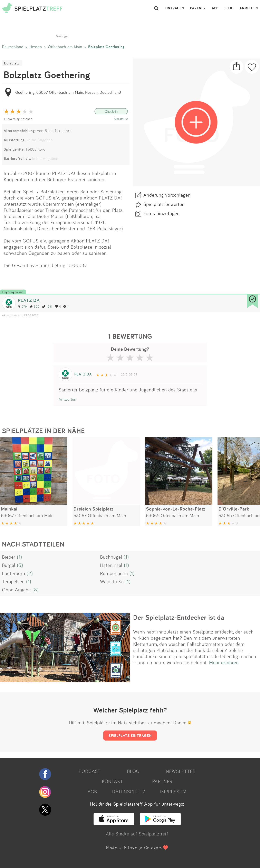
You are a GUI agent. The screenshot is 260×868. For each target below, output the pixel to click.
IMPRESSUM (173, 791)
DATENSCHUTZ (129, 791)
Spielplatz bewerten (164, 204)
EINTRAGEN (174, 8)
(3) (20, 565)
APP (215, 8)
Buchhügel (111, 557)
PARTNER (198, 8)
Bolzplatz (12, 63)
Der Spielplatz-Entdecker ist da (179, 617)
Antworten (68, 399)
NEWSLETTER (181, 771)
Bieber (9, 557)
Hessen (36, 47)
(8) (36, 590)
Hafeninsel (111, 565)
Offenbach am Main (65, 47)
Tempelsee (13, 581)
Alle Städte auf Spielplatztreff (137, 834)
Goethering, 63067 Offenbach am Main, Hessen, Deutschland (68, 92)
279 (22, 306)
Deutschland (13, 47)
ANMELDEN (249, 8)
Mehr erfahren (224, 662)
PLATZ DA (29, 300)
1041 (47, 306)
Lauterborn (14, 573)
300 (35, 306)
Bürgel (9, 565)
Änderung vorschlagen (167, 195)
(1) (20, 557)
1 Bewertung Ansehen (18, 119)
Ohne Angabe (16, 590)
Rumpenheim (114, 573)
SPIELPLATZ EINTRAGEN (130, 735)
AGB (92, 791)
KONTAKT (112, 781)
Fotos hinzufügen (162, 213)
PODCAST (90, 771)
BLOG (229, 8)
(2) (30, 573)
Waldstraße (112, 581)
